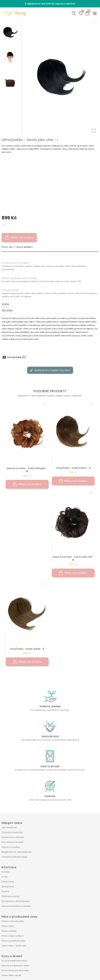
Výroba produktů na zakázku (16, 906)
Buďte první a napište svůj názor (50, 370)
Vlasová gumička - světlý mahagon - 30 (27, 470)
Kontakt (5, 872)
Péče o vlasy (8, 926)
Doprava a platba (11, 847)
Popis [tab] (6, 304)
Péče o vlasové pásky (13, 921)
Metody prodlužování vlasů (15, 966)
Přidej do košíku (19, 238)
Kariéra (5, 891)
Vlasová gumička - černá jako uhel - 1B (73, 558)
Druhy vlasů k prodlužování (15, 970)
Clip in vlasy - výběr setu (14, 946)
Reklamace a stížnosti (13, 837)
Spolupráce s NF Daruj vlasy (16, 901)
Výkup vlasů (8, 882)
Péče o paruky (9, 931)
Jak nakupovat (9, 827)
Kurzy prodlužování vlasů (14, 961)
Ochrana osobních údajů (14, 857)
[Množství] (4, 225)
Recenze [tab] (7, 311)
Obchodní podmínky (12, 832)
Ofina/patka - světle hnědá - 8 (27, 649)
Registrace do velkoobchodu (17, 852)
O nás (5, 877)
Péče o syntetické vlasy (14, 941)
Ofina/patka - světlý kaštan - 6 (73, 468)
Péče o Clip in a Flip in (12, 936)
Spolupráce (8, 886)
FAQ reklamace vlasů (12, 842)
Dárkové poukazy (11, 896)
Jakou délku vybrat (11, 975)
